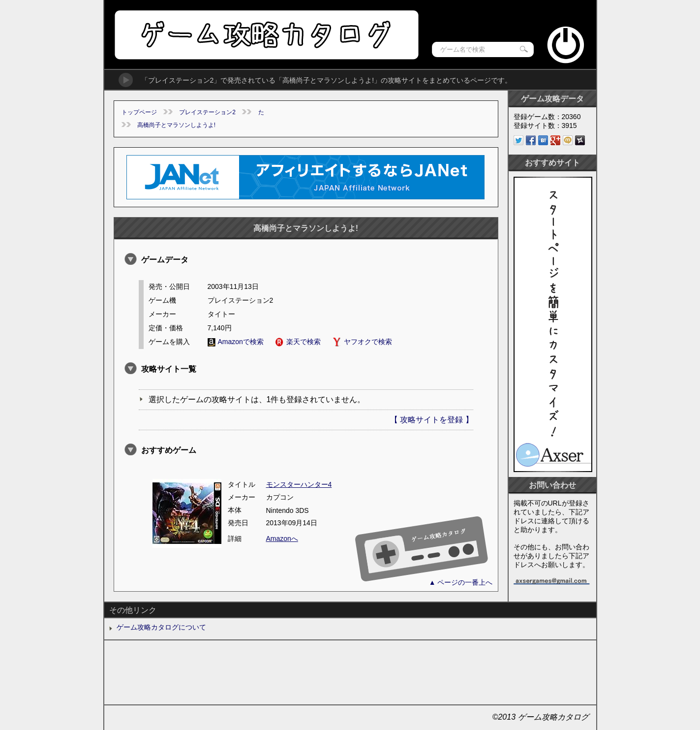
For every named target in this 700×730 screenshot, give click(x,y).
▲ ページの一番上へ (461, 582)
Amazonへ (282, 539)
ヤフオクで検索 (362, 342)
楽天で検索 (298, 342)
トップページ (139, 112)
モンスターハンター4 (299, 484)
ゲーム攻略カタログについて (161, 627)
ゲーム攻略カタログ (266, 35)
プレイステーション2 (207, 112)
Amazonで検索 (236, 342)
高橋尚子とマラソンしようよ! (176, 125)
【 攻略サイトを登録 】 (432, 420)
